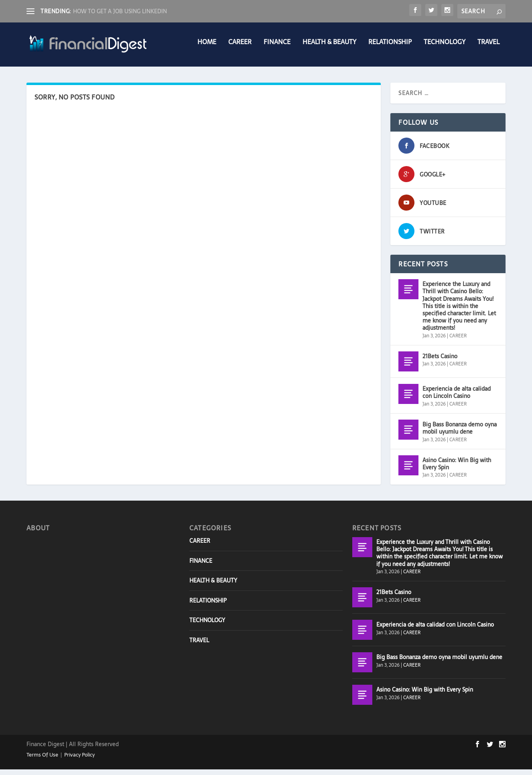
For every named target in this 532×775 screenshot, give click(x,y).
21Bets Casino (440, 362)
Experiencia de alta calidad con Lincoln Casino (457, 398)
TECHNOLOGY (445, 48)
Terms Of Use (42, 760)
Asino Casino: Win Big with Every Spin (457, 469)
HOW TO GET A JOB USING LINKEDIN (120, 11)
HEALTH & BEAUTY (329, 48)
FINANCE (277, 48)
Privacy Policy (79, 760)
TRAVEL (488, 48)
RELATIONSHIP (390, 48)
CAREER (240, 48)
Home (207, 48)
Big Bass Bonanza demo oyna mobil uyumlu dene (460, 434)
